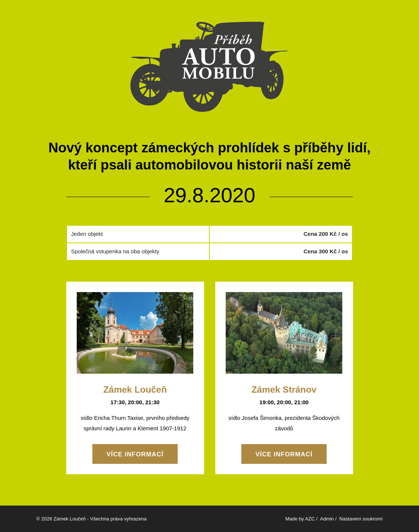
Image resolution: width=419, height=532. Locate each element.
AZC (310, 519)
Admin (327, 519)
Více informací (135, 454)
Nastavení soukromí (361, 519)
